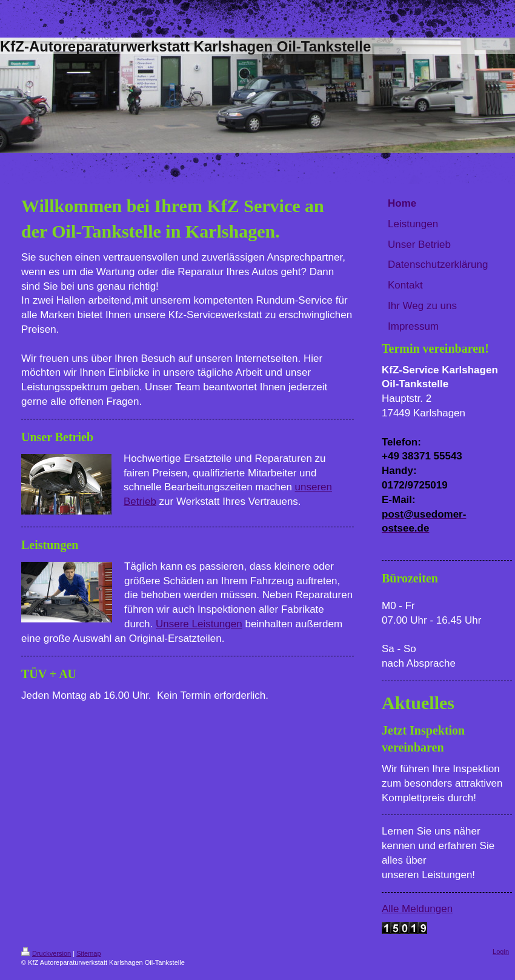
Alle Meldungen (417, 909)
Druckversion (46, 953)
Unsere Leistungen (199, 624)
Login (501, 952)
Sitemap (88, 953)
